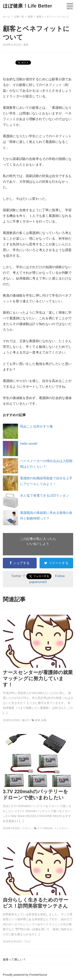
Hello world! (29, 444)
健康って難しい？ (14, 959)
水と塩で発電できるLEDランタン (45, 495)
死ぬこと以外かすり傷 (36, 426)
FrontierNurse (38, 975)
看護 (26, 45)
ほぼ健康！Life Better (27, 6)
